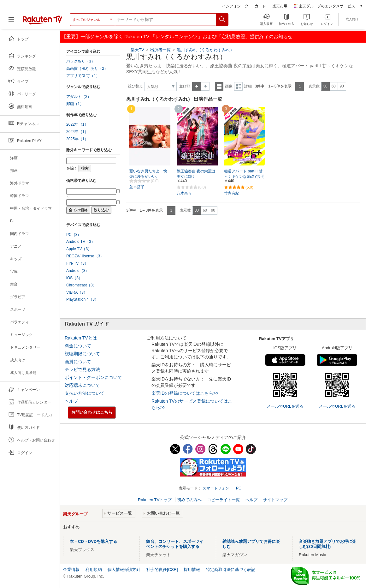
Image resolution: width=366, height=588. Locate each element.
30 (325, 86)
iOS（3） (74, 278)
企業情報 (71, 570)
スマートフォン (216, 488)
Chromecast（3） (81, 285)
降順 (205, 86)
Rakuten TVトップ (155, 500)
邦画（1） (75, 104)
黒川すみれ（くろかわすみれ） (205, 50)
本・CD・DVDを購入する (93, 541)
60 (333, 86)
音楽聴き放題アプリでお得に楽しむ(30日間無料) (328, 544)
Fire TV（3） (77, 263)
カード (260, 6)
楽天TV (137, 50)
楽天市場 (280, 6)
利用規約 (94, 570)
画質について (78, 362)
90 (342, 86)
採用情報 (192, 570)
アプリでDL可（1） (83, 76)
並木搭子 (137, 187)
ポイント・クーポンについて (93, 377)
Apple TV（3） (79, 249)
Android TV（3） (81, 242)
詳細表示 (238, 86)
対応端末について (82, 385)
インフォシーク (235, 6)
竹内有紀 (232, 193)
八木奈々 (184, 193)
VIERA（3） (77, 292)
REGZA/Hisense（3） (85, 256)
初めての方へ (189, 500)
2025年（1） (77, 139)
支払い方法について (85, 393)
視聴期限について (82, 354)
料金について (78, 346)
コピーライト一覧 (223, 500)
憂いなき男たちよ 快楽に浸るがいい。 (148, 174)
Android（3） (78, 271)
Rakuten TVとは (81, 338)
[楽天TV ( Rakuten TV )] (42, 22)
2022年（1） (77, 124)
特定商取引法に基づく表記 (231, 570)
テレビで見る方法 (82, 369)
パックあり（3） (81, 61)
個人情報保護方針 (124, 570)
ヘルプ (71, 401)
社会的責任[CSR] (162, 570)
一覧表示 (219, 86)
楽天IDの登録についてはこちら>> (185, 393)
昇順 (197, 86)
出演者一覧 (160, 50)
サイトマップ (275, 500)
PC (239, 488)
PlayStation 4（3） (82, 299)
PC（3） (74, 235)
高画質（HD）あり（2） (87, 69)
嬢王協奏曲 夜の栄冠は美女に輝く (196, 174)
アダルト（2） (79, 97)
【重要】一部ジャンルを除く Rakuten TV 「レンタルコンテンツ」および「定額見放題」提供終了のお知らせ (177, 36)
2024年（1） (77, 132)
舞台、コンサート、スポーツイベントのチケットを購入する (175, 544)
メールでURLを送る (285, 406)
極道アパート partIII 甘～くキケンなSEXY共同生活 (244, 177)
